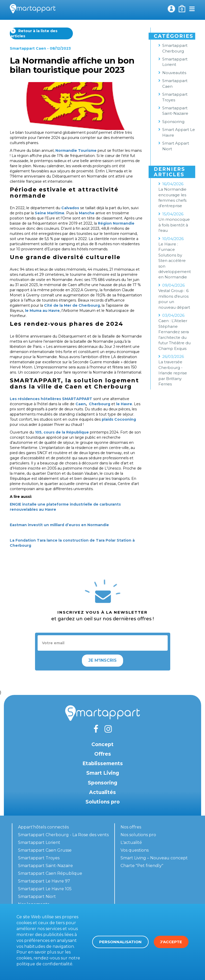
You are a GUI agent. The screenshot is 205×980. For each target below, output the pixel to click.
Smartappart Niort (37, 897)
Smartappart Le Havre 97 (44, 881)
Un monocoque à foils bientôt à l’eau (174, 225)
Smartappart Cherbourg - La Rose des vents (63, 835)
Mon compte (171, 9)
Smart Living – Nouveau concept (154, 858)
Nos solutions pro (138, 835)
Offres (103, 754)
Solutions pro (103, 802)
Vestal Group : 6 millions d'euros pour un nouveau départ (174, 299)
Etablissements (103, 763)
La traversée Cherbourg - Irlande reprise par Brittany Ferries (173, 373)
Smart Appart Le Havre (179, 132)
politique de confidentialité (44, 964)
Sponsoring (173, 122)
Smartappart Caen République (50, 873)
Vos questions (135, 850)
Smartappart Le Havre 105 (45, 889)
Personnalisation (120, 942)
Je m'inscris (102, 660)
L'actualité (131, 842)
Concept (102, 744)
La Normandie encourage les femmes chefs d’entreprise (172, 197)
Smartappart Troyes (175, 97)
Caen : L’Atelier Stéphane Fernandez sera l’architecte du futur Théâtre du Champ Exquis (174, 334)
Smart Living (103, 773)
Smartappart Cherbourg (175, 48)
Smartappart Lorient (175, 62)
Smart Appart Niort (176, 146)
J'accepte (171, 942)
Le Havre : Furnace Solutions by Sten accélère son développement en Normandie (175, 261)
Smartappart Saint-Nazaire (175, 111)
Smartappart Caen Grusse (45, 850)
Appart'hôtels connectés (43, 827)
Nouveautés (174, 73)
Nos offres (131, 827)
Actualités (102, 792)
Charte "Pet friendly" (142, 866)
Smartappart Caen (28, 48)
